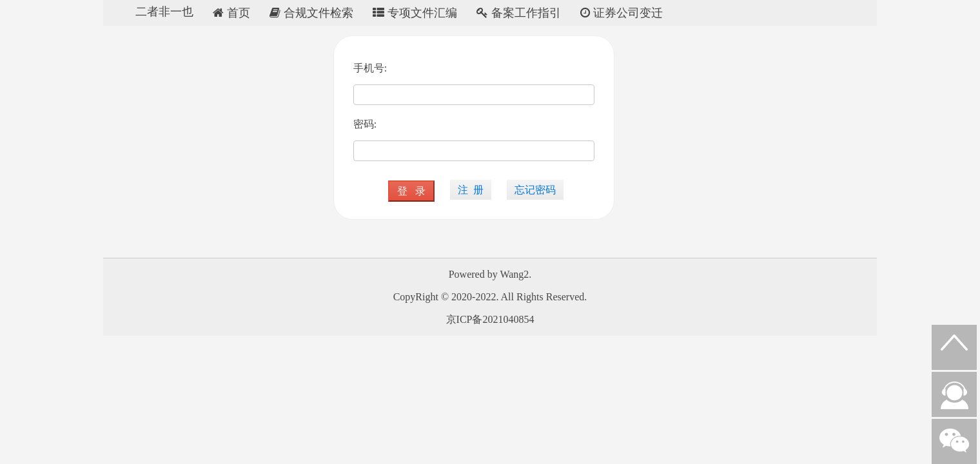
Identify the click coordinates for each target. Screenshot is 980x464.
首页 (231, 13)
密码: (365, 124)
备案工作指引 (519, 13)
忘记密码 (535, 190)
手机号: (370, 68)
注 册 (471, 190)
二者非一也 (164, 12)
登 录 (411, 191)
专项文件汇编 (415, 13)
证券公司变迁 (622, 13)
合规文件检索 (311, 13)
